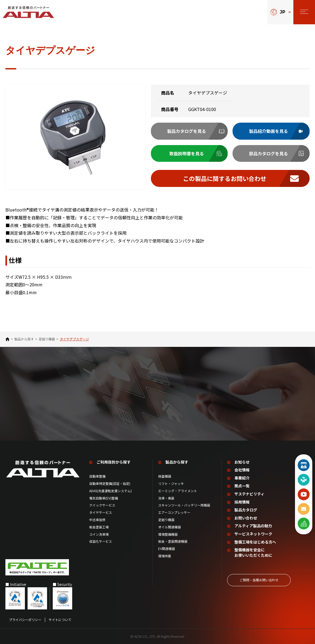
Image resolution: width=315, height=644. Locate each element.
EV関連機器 (167, 549)
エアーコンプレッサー (174, 512)
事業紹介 (242, 478)
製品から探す (24, 339)
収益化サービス (101, 541)
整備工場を (255, 542)
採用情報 (242, 502)
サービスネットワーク (253, 534)
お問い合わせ (246, 518)
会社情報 (242, 470)
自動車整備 (97, 476)
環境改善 (165, 556)
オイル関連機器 (170, 527)
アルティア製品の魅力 (253, 526)
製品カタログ (246, 510)
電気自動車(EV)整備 (104, 498)
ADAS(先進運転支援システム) (110, 491)
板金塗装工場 (99, 527)
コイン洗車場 (99, 534)
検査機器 (165, 476)
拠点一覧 (242, 486)
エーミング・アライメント (178, 491)
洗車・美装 (166, 498)
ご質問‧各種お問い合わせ (259, 580)
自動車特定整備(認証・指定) (111, 484)
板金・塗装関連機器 (173, 541)
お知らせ (242, 462)
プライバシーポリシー (25, 620)
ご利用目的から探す (114, 462)
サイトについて (60, 620)
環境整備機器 (168, 534)
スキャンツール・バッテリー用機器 (184, 505)
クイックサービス (102, 505)
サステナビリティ (249, 494)
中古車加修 (97, 520)
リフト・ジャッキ (171, 484)
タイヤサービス (101, 512)
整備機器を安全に (253, 553)
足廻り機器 (47, 339)
